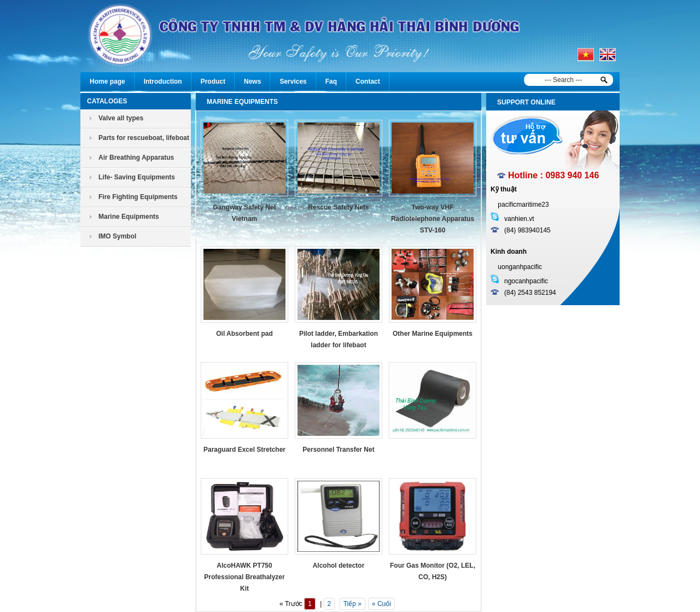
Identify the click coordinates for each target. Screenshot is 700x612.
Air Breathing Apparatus (136, 158)
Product (213, 81)
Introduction (163, 81)
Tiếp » (352, 604)
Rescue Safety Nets (338, 207)
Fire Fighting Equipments (138, 197)
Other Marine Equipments (433, 334)
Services (293, 81)
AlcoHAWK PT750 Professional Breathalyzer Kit (244, 577)
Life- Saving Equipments (137, 177)
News (252, 81)
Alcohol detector (339, 566)
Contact (368, 81)
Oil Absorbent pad (244, 334)
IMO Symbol (117, 236)
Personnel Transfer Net (338, 450)
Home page (107, 81)
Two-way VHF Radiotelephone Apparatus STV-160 (433, 219)
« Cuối (381, 604)
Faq (331, 81)
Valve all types (121, 118)
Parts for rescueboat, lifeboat (144, 138)
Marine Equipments (129, 217)
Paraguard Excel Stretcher (244, 450)
